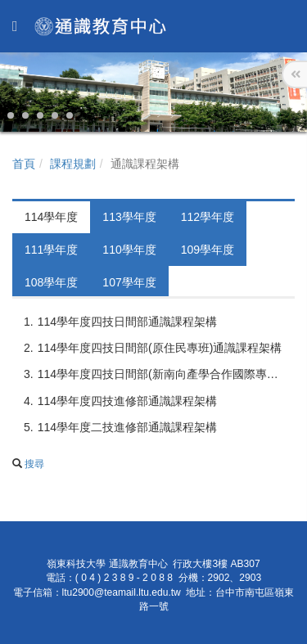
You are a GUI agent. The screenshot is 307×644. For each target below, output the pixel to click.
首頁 (24, 164)
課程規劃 (73, 164)
